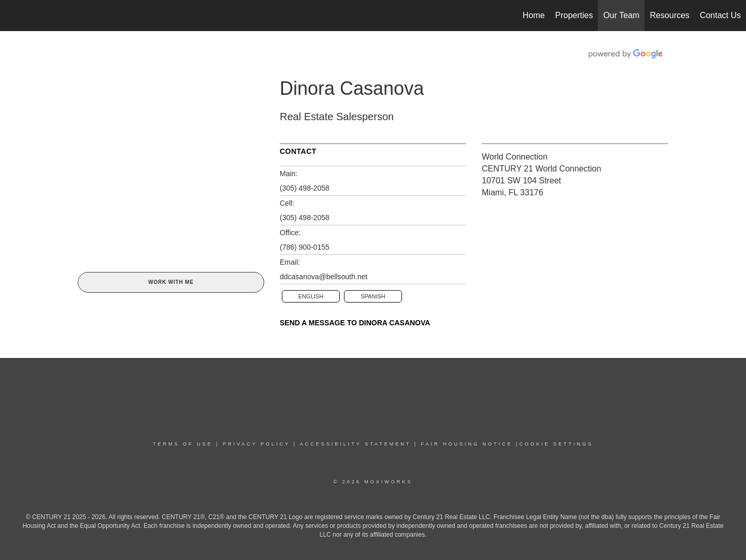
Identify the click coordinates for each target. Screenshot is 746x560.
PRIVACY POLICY (256, 444)
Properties (574, 15)
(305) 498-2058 (305, 188)
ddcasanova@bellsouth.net (324, 277)
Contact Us (720, 15)
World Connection (515, 157)
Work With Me (171, 282)
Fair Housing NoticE (467, 444)
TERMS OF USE (183, 444)
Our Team (621, 15)
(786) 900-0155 (305, 247)
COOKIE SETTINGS (556, 444)
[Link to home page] (13, 16)
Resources (669, 15)
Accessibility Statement (355, 444)
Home (534, 15)
